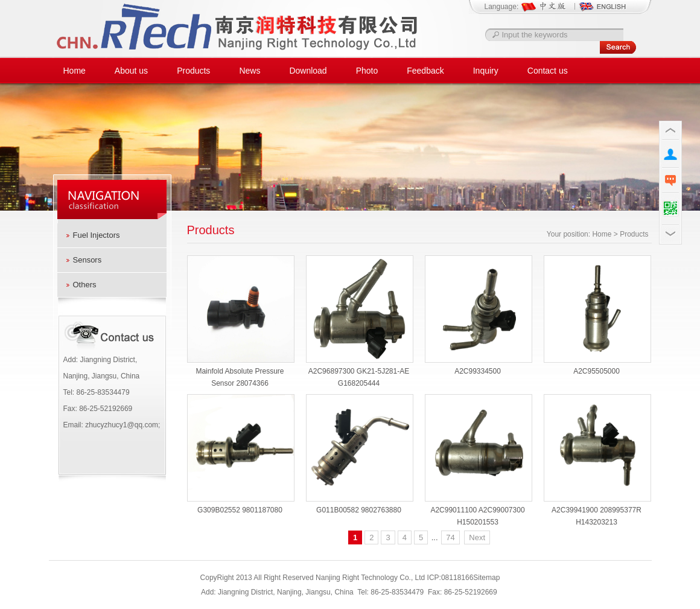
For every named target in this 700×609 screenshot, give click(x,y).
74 (450, 537)
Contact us (548, 71)
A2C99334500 (478, 371)
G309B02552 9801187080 (240, 510)
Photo (367, 71)
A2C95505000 (597, 371)
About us (131, 71)
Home (75, 71)
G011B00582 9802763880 (359, 510)
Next (477, 537)
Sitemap (486, 578)
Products (193, 71)
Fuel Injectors (97, 235)
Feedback (425, 71)
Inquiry (486, 71)
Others (85, 285)
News (250, 71)
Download (308, 71)
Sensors (87, 260)
